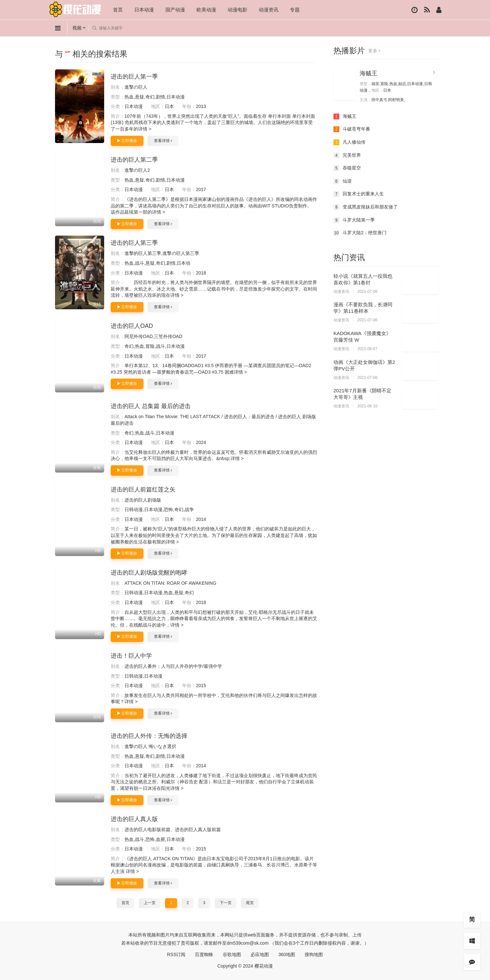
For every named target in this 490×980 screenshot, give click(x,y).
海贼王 (368, 73)
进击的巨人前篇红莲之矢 (143, 490)
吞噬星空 (347, 168)
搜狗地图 (314, 954)
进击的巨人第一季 (134, 77)
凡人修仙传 (349, 142)
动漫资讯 (269, 10)
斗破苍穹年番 (352, 129)
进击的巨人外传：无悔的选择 (149, 736)
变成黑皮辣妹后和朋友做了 (366, 207)
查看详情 (163, 141)
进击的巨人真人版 (134, 819)
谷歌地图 (232, 954)
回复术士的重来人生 (359, 194)
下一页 (226, 903)
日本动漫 (144, 10)
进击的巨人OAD (132, 326)
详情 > (145, 129)
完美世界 (347, 155)
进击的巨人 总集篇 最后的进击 (151, 406)
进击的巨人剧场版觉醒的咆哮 (149, 573)
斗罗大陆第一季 (354, 220)
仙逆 (343, 181)
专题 (295, 10)
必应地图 (260, 954)
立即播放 (127, 141)
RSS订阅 (176, 954)
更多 (374, 51)
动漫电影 (237, 10)
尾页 (250, 903)
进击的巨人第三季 (134, 243)
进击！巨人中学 (131, 656)
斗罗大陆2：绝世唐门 (360, 233)
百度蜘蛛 (204, 954)
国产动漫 (175, 10)
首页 (118, 10)
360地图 (287, 954)
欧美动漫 (206, 10)
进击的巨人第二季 (134, 160)
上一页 (150, 903)
